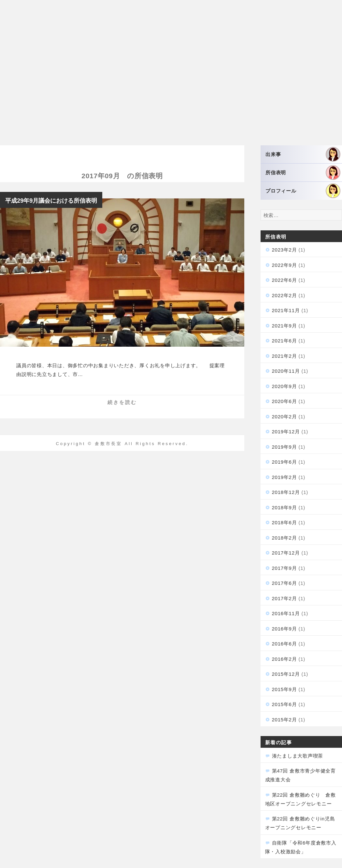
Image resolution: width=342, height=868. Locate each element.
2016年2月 (285, 659)
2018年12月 (286, 492)
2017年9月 (285, 568)
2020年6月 (285, 401)
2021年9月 (285, 326)
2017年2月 (285, 598)
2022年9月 (285, 265)
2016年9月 (285, 629)
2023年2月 (285, 250)
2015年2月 (285, 720)
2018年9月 (285, 507)
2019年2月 (285, 477)
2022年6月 (285, 280)
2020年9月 (285, 386)
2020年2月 (285, 417)
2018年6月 (285, 522)
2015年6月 (285, 704)
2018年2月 (285, 538)
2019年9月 (285, 447)
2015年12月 (286, 674)
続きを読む (122, 402)
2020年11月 (286, 371)
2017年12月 (286, 553)
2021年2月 (285, 356)
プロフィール (303, 191)
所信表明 (303, 173)
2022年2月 (285, 295)
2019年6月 (285, 462)
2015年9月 (285, 689)
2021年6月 (285, 341)
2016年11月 (286, 613)
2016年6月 (285, 644)
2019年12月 (286, 432)
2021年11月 (286, 310)
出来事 (303, 154)
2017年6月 (285, 583)
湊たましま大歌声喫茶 (298, 756)
